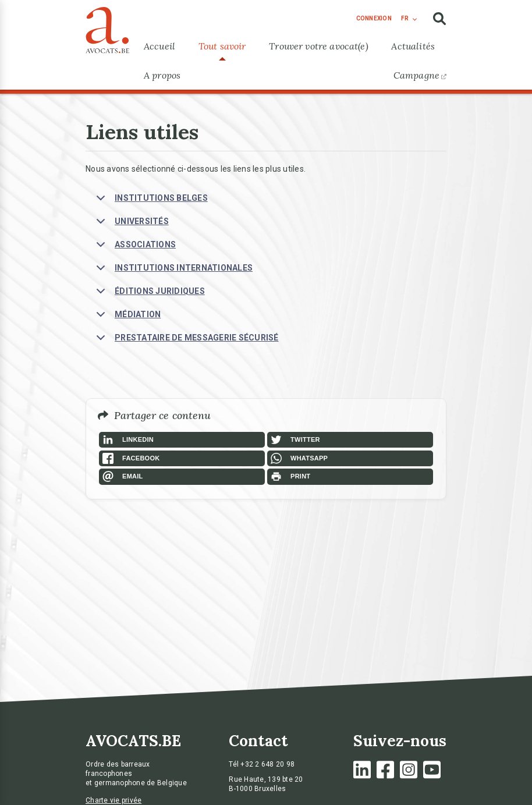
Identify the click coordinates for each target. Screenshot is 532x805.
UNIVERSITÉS (130, 225)
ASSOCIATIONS (134, 248)
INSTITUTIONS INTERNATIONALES (172, 271)
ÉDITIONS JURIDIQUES (148, 295)
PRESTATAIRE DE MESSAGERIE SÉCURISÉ (185, 341)
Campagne (420, 75)
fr (405, 18)
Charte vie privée (114, 800)
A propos (162, 75)
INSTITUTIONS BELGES (150, 201)
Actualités (413, 46)
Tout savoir (222, 46)
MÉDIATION (126, 318)
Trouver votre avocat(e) (318, 46)
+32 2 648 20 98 (267, 764)
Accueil (159, 46)
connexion (374, 18)
